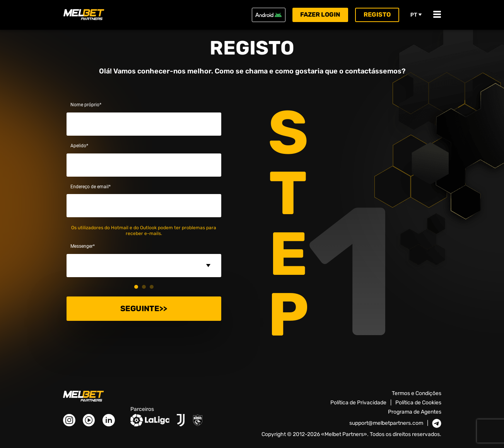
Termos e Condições (417, 393)
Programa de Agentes (415, 412)
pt (416, 15)
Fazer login (320, 14)
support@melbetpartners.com (386, 423)
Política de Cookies (418, 403)
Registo (377, 14)
